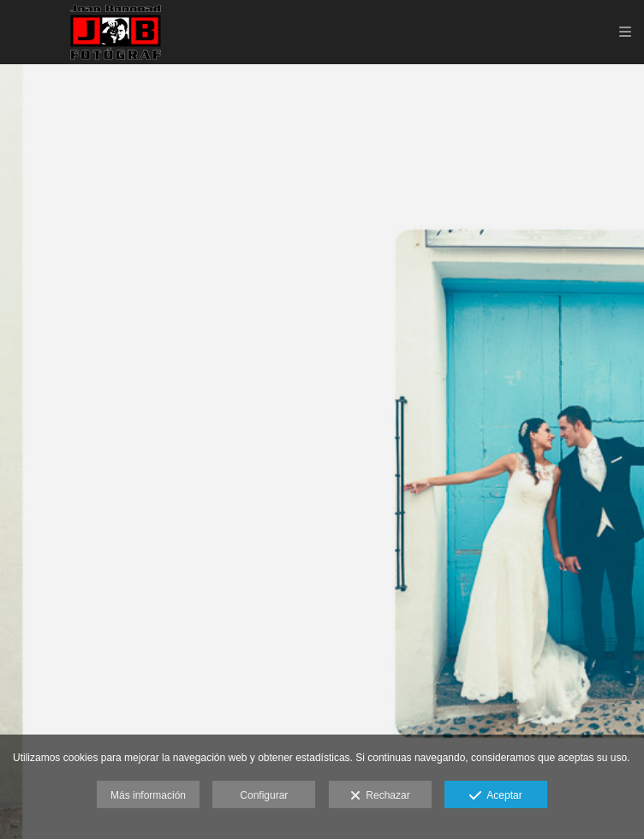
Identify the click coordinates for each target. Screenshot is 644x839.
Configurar (264, 795)
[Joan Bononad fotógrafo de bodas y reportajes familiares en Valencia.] (116, 32)
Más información (148, 795)
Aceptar (495, 796)
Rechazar (380, 796)
